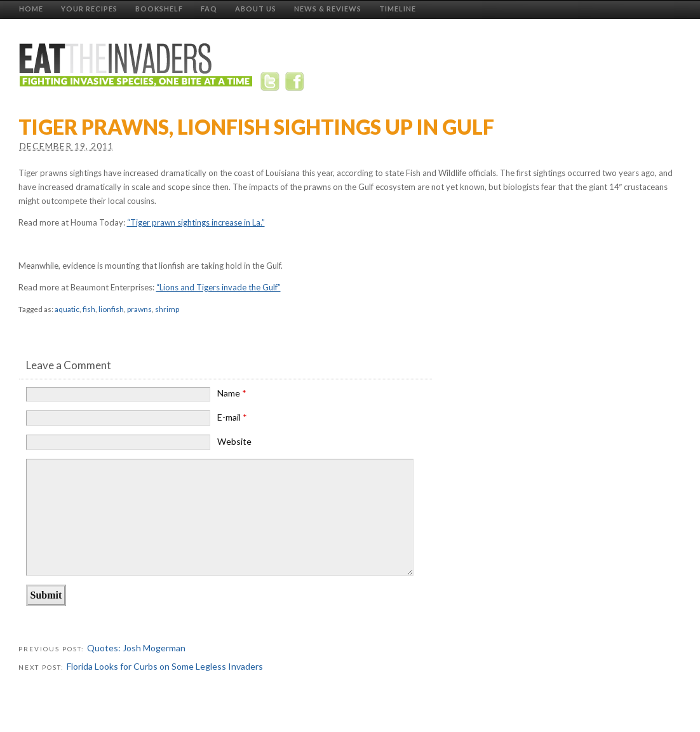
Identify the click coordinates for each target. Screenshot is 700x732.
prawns (139, 309)
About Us (256, 9)
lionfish (111, 309)
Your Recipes (89, 9)
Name (232, 393)
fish (89, 309)
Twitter (272, 84)
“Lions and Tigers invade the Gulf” (219, 287)
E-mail (232, 417)
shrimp (167, 309)
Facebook (296, 84)
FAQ (209, 9)
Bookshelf (159, 9)
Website (234, 441)
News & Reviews (328, 9)
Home (31, 9)
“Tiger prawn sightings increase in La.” (196, 222)
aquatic (67, 309)
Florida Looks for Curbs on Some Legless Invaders (165, 666)
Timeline (398, 9)
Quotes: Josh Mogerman (136, 648)
